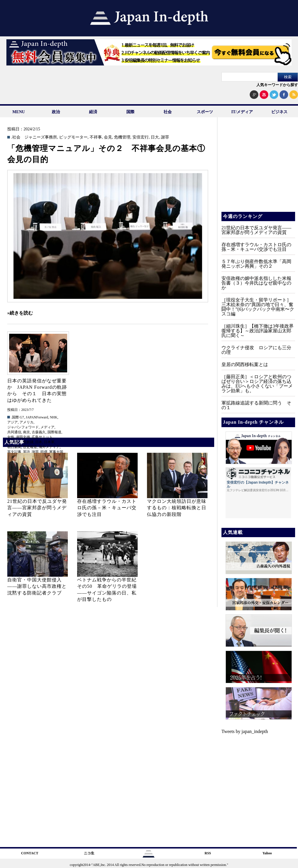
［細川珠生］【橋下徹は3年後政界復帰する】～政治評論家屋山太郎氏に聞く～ (258, 331)
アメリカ (26, 422)
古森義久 (39, 432)
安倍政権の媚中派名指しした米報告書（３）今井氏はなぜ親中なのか (256, 283)
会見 (108, 137)
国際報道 (54, 432)
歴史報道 (30, 447)
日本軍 (49, 442)
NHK (54, 417)
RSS (208, 853)
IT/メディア (242, 112)
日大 (155, 137)
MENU (19, 112)
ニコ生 (89, 853)
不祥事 (96, 137)
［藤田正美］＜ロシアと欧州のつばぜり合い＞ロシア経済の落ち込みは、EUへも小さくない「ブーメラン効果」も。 (257, 384)
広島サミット (42, 437)
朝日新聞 (14, 447)
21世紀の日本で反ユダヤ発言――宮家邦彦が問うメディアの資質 (37, 508)
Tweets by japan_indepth (245, 731)
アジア (13, 422)
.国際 (15, 417)
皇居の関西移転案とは (245, 364)
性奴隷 (28, 442)
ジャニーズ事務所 (41, 137)
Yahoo (267, 853)
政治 (56, 112)
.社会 (16, 137)
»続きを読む (20, 313)
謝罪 (165, 137)
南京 (26, 432)
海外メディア (49, 447)
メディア (47, 427)
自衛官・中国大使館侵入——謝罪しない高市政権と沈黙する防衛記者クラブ (37, 586)
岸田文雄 (23, 437)
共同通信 (14, 432)
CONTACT (30, 853)
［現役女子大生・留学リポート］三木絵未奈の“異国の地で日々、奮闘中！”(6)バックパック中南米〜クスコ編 (258, 307)
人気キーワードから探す (277, 85)
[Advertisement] (258, 169)
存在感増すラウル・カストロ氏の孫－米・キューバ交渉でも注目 (107, 508)
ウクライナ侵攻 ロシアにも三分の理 (256, 350)
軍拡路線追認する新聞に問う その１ (256, 405)
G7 (22, 417)
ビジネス (279, 112)
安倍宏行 (141, 137)
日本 (39, 442)
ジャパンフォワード (23, 427)
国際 (130, 112)
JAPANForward (37, 417)
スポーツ (205, 112)
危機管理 (122, 137)
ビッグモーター (73, 137)
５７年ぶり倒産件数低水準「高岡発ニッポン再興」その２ (256, 264)
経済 (93, 112)
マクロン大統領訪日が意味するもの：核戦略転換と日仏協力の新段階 (177, 508)
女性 (11, 437)
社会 (168, 112)
